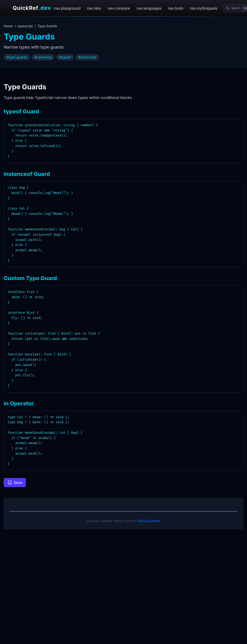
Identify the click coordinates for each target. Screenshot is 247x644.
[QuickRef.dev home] (30, 8)
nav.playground (67, 8)
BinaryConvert (149, 521)
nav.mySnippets (204, 8)
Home (8, 26)
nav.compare (119, 8)
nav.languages (149, 8)
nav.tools (176, 8)
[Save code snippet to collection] (15, 483)
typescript (25, 26)
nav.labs (94, 8)
